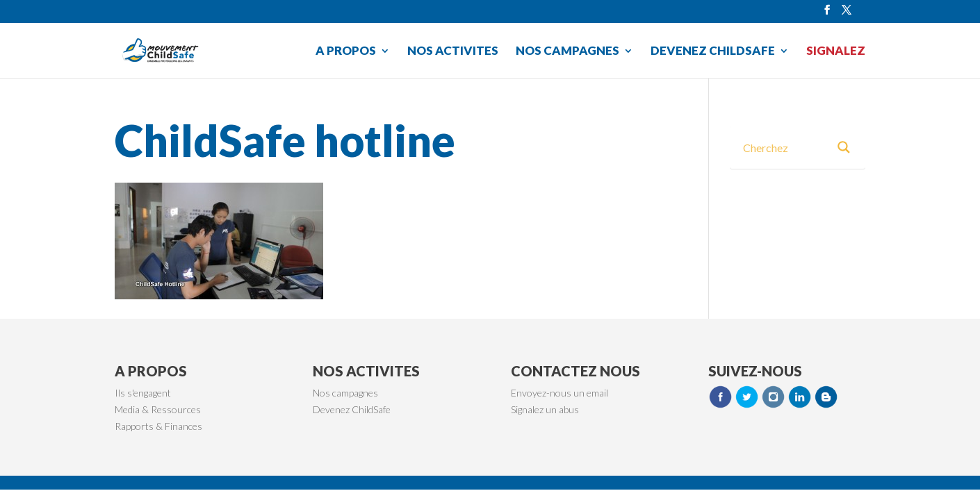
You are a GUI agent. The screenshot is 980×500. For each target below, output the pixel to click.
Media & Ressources (158, 409)
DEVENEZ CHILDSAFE (713, 52)
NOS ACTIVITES (453, 52)
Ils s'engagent (143, 393)
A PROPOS (346, 52)
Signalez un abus (545, 409)
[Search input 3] (785, 147)
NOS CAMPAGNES (567, 52)
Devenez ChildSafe (352, 409)
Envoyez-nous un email (560, 393)
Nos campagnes (345, 393)
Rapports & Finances (158, 426)
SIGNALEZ (836, 52)
